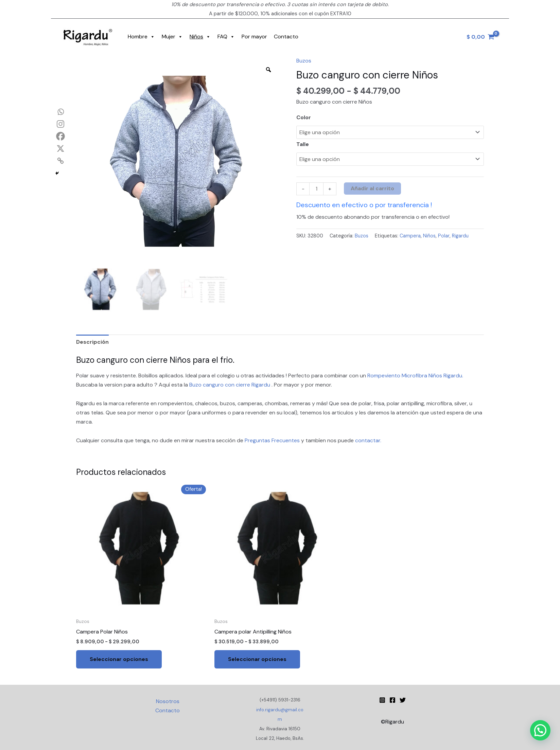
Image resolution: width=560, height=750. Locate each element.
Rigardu (460, 236)
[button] (540, 730)
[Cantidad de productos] (316, 189)
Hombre (141, 37)
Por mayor (254, 37)
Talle (303, 144)
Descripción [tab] (92, 342)
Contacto (286, 37)
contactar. (368, 440)
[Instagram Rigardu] (382, 700)
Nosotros (168, 701)
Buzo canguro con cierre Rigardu (230, 385)
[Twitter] (403, 700)
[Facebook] (60, 136)
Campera (410, 236)
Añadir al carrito (372, 188)
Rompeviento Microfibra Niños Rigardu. (415, 376)
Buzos (304, 61)
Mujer (172, 37)
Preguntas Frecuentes (273, 440)
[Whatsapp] (60, 112)
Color (304, 117)
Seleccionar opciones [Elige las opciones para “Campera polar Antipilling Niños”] (257, 659)
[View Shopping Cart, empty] (480, 37)
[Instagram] (60, 124)
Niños (200, 37)
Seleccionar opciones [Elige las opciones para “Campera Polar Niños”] (119, 659)
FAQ (226, 37)
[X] (60, 148)
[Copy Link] (60, 161)
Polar (444, 236)
